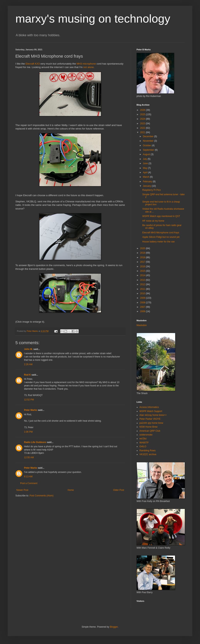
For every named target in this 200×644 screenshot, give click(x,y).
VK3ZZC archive (148, 454)
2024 (143, 119)
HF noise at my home (153, 221)
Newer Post (22, 490)
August (147, 154)
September (149, 150)
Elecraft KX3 (33, 64)
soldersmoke (146, 435)
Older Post (119, 490)
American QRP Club (150, 431)
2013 (143, 280)
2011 (143, 289)
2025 (143, 114)
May (145, 168)
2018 (143, 257)
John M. (28, 349)
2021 (143, 132)
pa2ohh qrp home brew (151, 423)
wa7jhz (143, 439)
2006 (143, 311)
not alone (88, 67)
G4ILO (143, 446)
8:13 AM (28, 477)
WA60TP (144, 443)
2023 (143, 124)
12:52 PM (29, 400)
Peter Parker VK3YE (150, 419)
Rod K (27, 375)
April (145, 172)
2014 (143, 275)
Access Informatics (149, 407)
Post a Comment (29, 483)
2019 (143, 253)
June (146, 163)
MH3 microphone (86, 64)
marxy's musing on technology (93, 19)
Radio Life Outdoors (35, 442)
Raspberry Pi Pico (152, 190)
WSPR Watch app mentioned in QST (161, 216)
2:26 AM (28, 364)
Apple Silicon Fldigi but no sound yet (161, 237)
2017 (143, 262)
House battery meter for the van (159, 242)
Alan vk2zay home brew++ (153, 415)
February (148, 182)
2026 (143, 110)
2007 (143, 307)
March (146, 177)
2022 (143, 128)
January (147, 186)
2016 (143, 267)
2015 (143, 271)
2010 (143, 293)
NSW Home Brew (148, 427)
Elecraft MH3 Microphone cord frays (161, 233)
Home (71, 490)
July (145, 159)
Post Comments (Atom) (41, 496)
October (147, 145)
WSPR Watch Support (151, 411)
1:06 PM (28, 432)
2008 (143, 303)
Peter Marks (31, 410)
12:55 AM (29, 457)
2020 (143, 248)
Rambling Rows (147, 451)
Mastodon (142, 325)
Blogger (114, 627)
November (149, 141)
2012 (143, 284)
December (149, 136)
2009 (143, 298)
